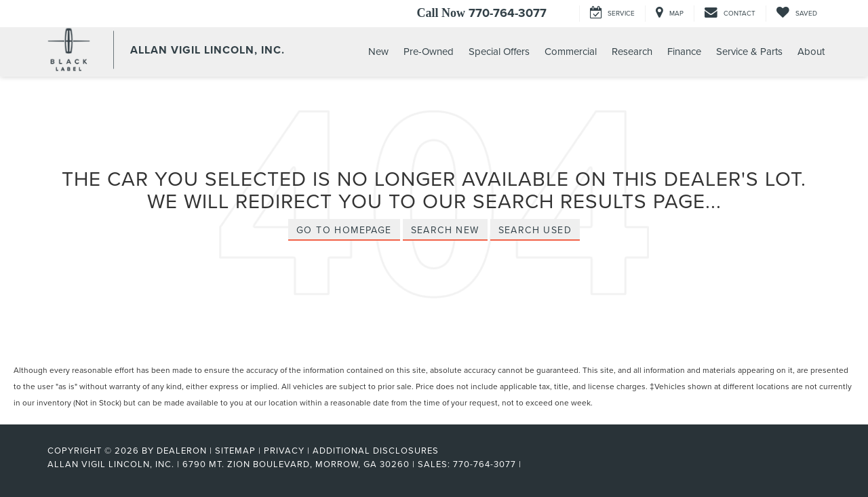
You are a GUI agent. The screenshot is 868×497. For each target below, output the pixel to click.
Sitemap (235, 450)
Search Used (535, 230)
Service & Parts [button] (749, 51)
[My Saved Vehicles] (796, 13)
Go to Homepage (344, 230)
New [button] (378, 51)
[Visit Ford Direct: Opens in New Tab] (529, 464)
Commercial (571, 51)
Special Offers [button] (499, 51)
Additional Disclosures (376, 450)
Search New (445, 230)
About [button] (811, 51)
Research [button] (632, 51)
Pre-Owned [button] (429, 51)
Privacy (284, 450)
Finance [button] (684, 51)
